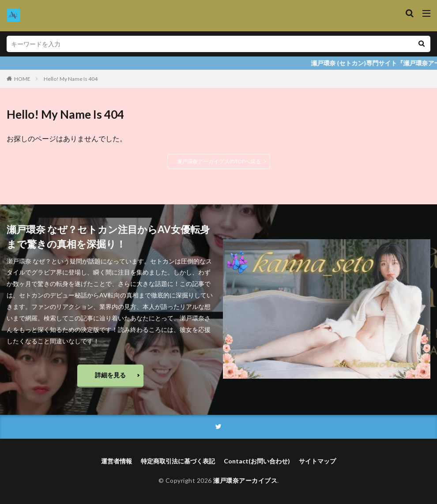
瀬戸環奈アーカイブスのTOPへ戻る (219, 161)
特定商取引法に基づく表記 (178, 461)
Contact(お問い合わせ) (257, 461)
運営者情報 (117, 461)
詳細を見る (110, 375)
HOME (22, 79)
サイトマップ (317, 461)
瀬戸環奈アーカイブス (245, 481)
